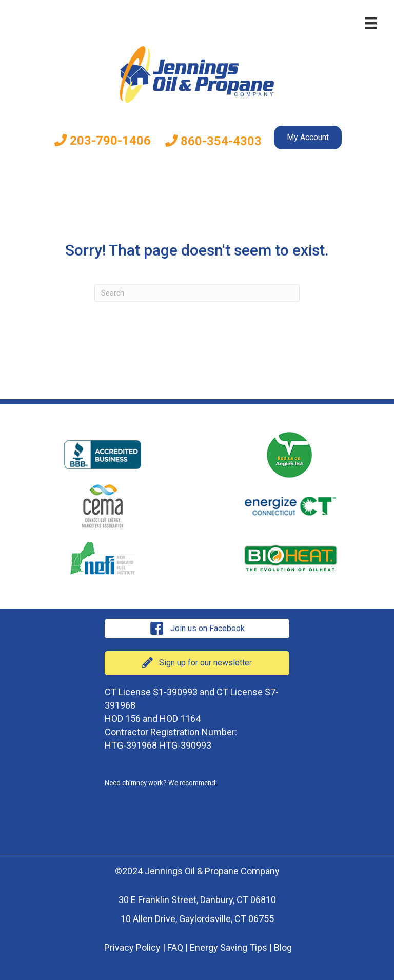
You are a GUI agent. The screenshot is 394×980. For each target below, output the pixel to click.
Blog (283, 947)
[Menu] (371, 23)
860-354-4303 (213, 141)
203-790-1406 (103, 141)
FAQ (175, 947)
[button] (197, 629)
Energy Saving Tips (229, 947)
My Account (308, 137)
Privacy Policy (132, 947)
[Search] (197, 293)
